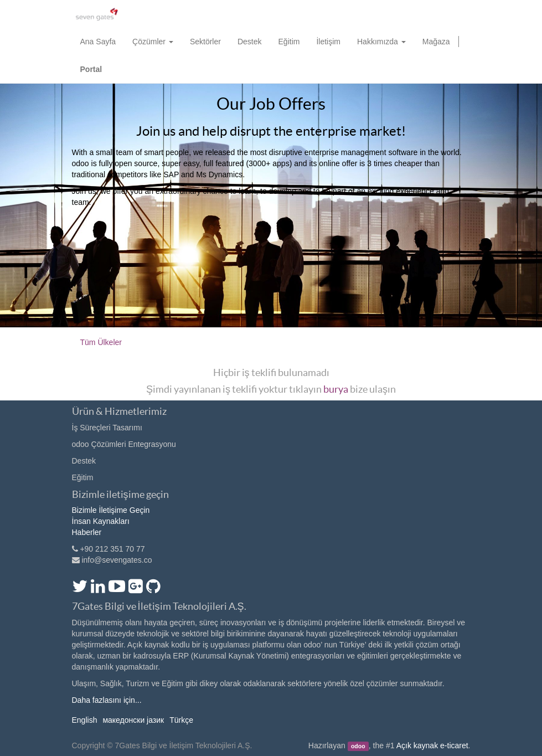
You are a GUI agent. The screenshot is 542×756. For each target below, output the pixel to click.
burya (336, 389)
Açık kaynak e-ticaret (432, 745)
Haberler (87, 532)
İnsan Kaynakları (101, 521)
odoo (358, 746)
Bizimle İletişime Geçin (111, 510)
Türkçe (181, 720)
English (85, 720)
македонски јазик (133, 720)
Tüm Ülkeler (101, 342)
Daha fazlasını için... (107, 700)
